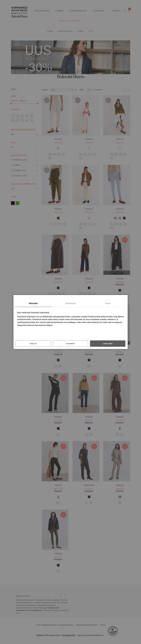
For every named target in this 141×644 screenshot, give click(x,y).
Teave (108, 303)
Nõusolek (33, 303)
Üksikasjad (70, 303)
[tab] (33, 304)
